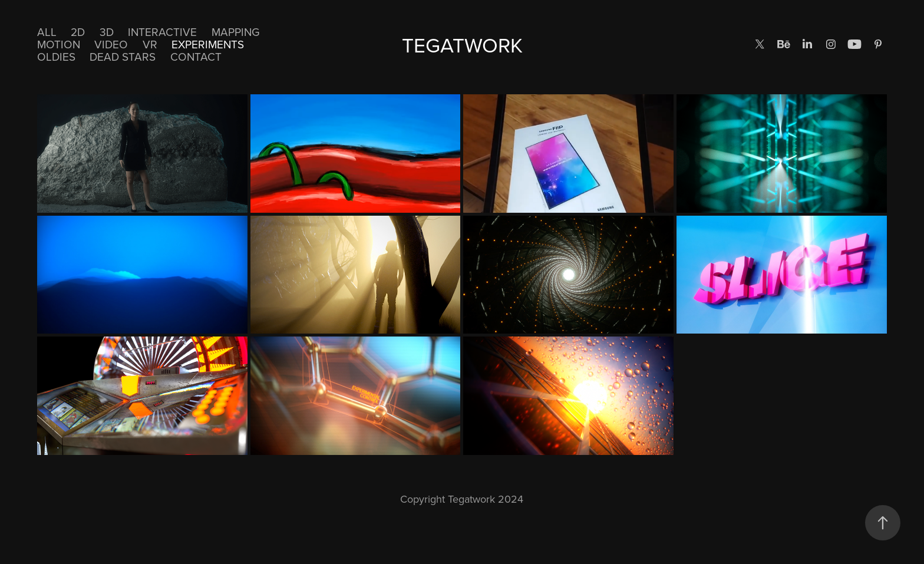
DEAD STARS (123, 56)
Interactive (162, 32)
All (47, 32)
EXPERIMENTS (208, 44)
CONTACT (196, 56)
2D (78, 32)
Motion (59, 44)
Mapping (236, 32)
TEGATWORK (462, 44)
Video (111, 44)
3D (107, 32)
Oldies (56, 56)
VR (150, 44)
